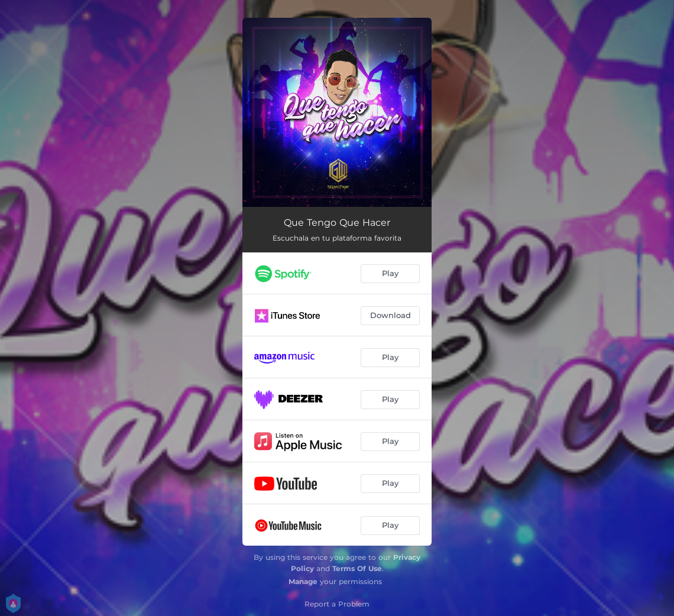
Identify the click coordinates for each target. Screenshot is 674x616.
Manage (303, 581)
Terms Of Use (357, 568)
